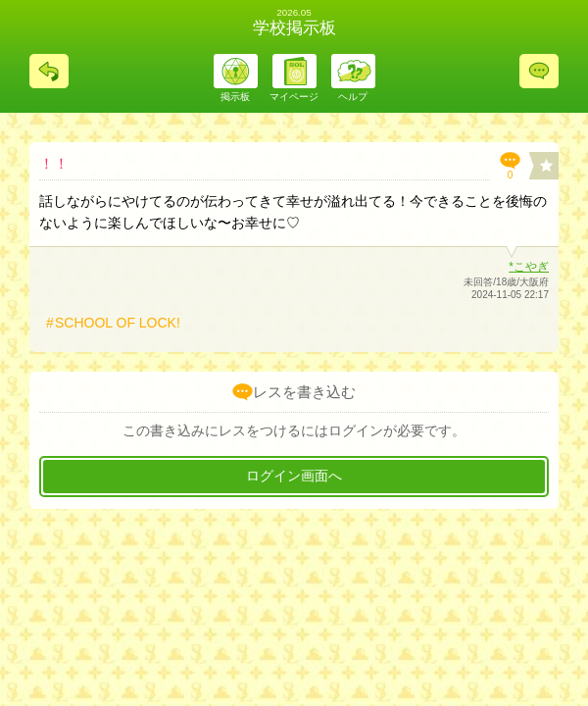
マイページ (294, 97)
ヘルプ (353, 97)
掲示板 (235, 97)
